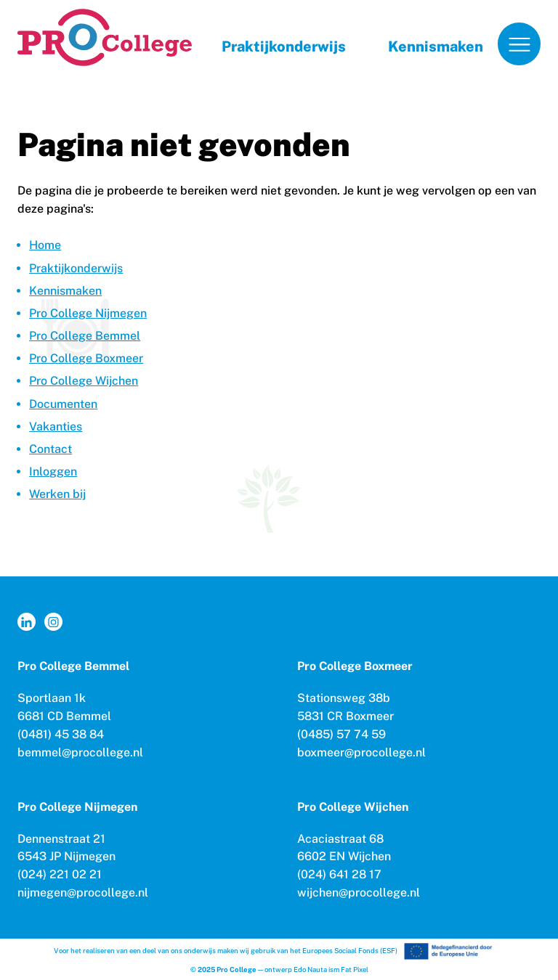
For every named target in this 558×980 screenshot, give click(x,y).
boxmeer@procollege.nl (361, 752)
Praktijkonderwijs (284, 46)
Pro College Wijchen (84, 381)
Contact (50, 449)
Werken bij (57, 494)
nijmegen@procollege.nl (83, 893)
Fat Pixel (355, 969)
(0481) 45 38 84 (61, 734)
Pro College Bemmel (85, 336)
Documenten (63, 404)
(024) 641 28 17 (339, 874)
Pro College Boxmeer (86, 358)
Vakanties (56, 426)
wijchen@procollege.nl (359, 893)
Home (45, 245)
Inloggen (53, 471)
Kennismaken (436, 46)
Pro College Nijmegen (88, 313)
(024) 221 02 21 (60, 874)
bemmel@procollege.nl (80, 752)
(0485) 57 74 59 (341, 734)
